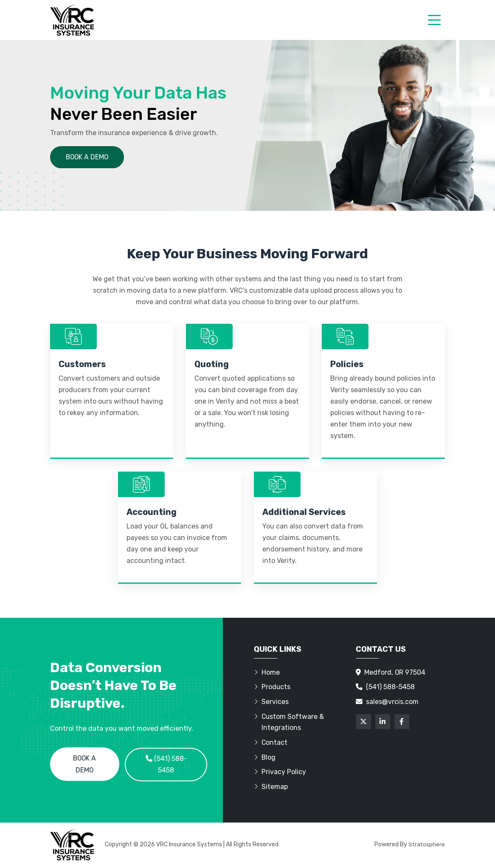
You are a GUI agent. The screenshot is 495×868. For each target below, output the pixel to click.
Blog (265, 759)
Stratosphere (426, 846)
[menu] (434, 20)
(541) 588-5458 (166, 765)
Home (267, 673)
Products (272, 688)
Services (271, 703)
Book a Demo (85, 765)
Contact (271, 744)
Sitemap (271, 788)
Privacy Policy (280, 773)
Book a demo (88, 157)
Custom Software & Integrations (289, 723)
